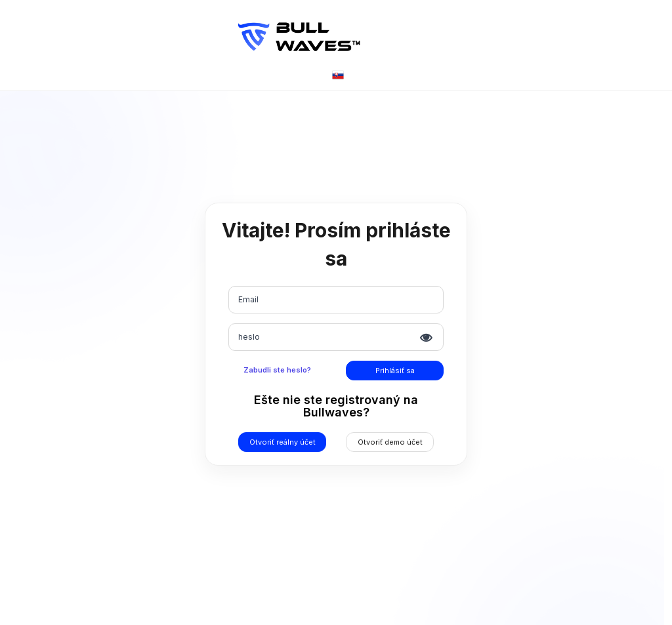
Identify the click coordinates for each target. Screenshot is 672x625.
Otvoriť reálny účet (283, 442)
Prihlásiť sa (395, 371)
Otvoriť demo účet (390, 442)
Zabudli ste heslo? (277, 370)
